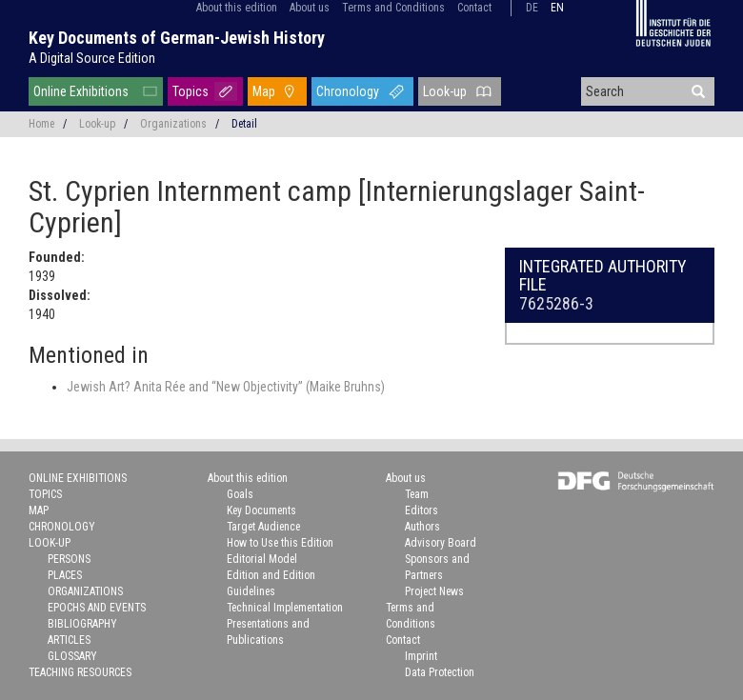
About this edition (237, 8)
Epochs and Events (97, 608)
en (557, 8)
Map (264, 91)
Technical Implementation (285, 608)
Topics (191, 91)
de (532, 8)
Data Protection (440, 672)
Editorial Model (262, 559)
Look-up (445, 91)
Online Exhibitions (81, 91)
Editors (422, 510)
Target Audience (263, 527)
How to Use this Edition (280, 543)
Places (65, 575)
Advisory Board (441, 543)
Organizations (173, 124)
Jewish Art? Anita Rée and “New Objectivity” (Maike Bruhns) (226, 387)
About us (310, 8)
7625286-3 (556, 303)
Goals (240, 494)
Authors (422, 527)
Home (41, 124)
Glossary (72, 656)
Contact (474, 8)
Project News (434, 591)
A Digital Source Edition (92, 58)
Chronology (348, 91)
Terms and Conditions (393, 8)
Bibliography (82, 624)
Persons (69, 559)
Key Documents (261, 510)
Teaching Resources (80, 672)
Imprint (421, 656)
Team (417, 494)
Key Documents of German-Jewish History (177, 38)
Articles (69, 640)
